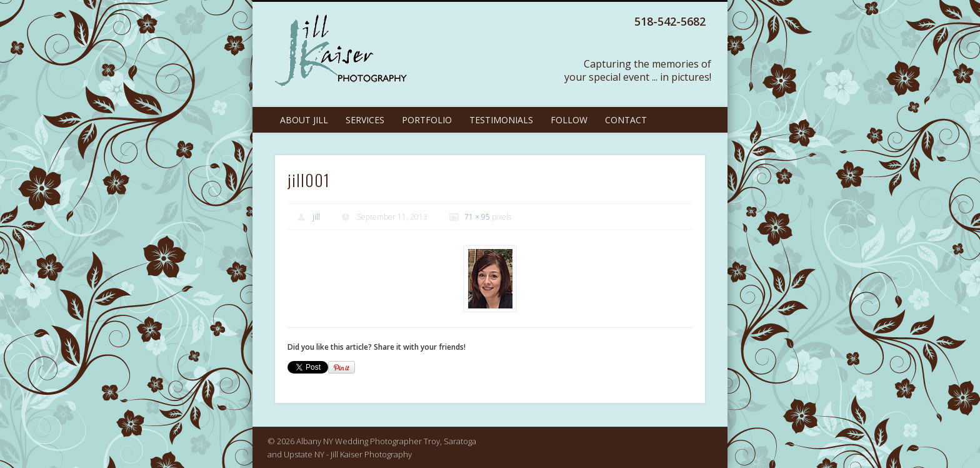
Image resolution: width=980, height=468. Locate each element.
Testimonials (501, 120)
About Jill (304, 120)
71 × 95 (477, 217)
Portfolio (427, 120)
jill (316, 217)
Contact (626, 120)
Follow (569, 120)
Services (365, 120)
